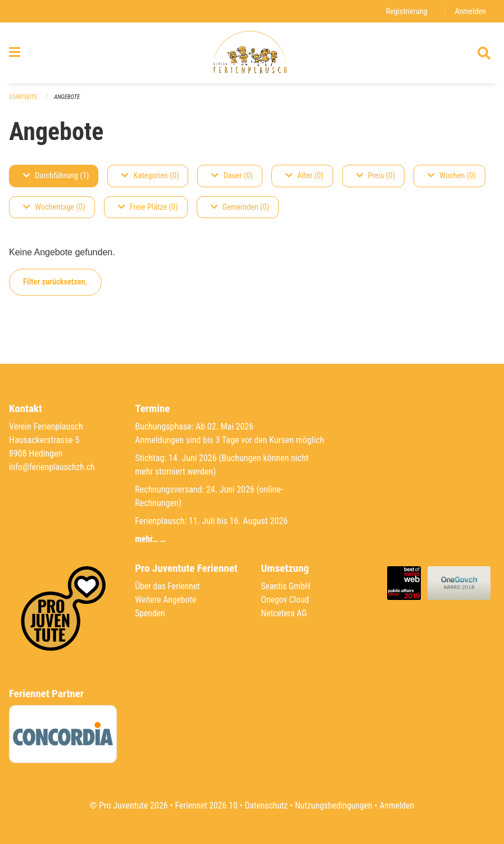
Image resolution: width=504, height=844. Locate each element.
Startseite (24, 101)
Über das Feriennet (168, 586)
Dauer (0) (232, 180)
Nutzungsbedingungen (335, 805)
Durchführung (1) (56, 180)
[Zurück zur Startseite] (252, 55)
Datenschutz (265, 805)
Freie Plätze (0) (148, 212)
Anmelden (470, 11)
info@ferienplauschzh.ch (53, 467)
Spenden (150, 613)
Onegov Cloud (286, 600)
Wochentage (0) (54, 212)
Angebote (68, 101)
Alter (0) (305, 180)
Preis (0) (376, 180)
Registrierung (405, 11)
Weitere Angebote (166, 600)
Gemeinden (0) (240, 212)
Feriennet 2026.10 (204, 805)
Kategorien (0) (150, 180)
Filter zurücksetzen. (55, 286)
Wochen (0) (452, 180)
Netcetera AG (285, 613)
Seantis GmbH (287, 586)
